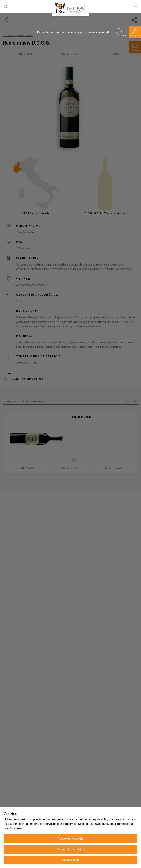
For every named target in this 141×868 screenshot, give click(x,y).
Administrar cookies (70, 849)
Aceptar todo (71, 860)
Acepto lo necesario (71, 839)
